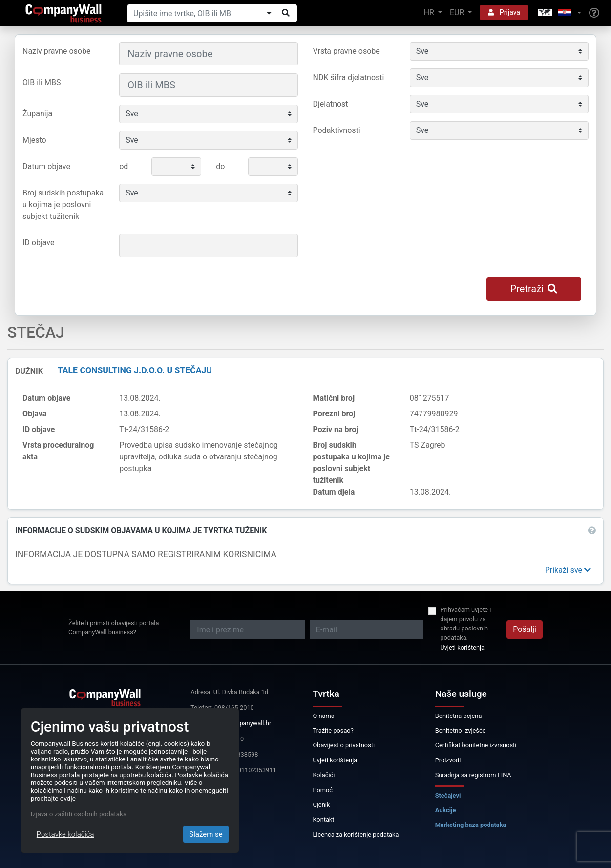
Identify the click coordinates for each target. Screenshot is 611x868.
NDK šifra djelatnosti (349, 77)
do (220, 166)
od (124, 166)
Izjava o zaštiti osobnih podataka (79, 814)
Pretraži (534, 289)
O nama (323, 716)
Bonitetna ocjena (459, 716)
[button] (559, 13)
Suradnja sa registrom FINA (473, 775)
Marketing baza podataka (471, 825)
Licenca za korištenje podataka (356, 835)
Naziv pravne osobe (56, 51)
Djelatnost (331, 104)
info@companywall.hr (241, 723)
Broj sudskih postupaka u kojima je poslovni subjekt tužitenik (63, 205)
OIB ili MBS (42, 82)
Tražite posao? (333, 730)
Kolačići (324, 775)
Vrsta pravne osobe (347, 51)
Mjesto (34, 140)
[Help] (594, 13)
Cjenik (321, 805)
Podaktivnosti (337, 130)
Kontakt (323, 819)
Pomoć (323, 790)
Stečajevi (448, 795)
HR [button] (430, 12)
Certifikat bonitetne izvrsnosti (476, 745)
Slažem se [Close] (206, 834)
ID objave (38, 243)
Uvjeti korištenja (462, 647)
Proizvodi (448, 760)
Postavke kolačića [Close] (65, 834)
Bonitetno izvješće (461, 730)
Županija (37, 114)
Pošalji (525, 629)
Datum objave (46, 166)
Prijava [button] (504, 12)
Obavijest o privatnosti (344, 745)
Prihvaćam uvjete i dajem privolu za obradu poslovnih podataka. (465, 624)
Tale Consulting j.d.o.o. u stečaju (135, 370)
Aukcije (446, 810)
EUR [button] (458, 12)
